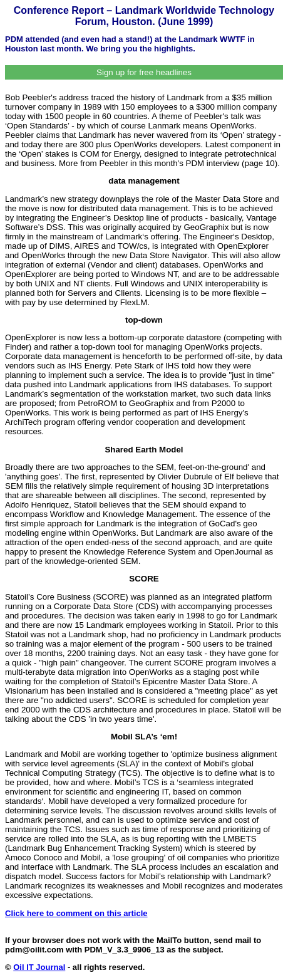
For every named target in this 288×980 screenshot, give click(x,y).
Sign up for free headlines (144, 72)
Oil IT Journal (39, 967)
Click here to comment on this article (76, 913)
